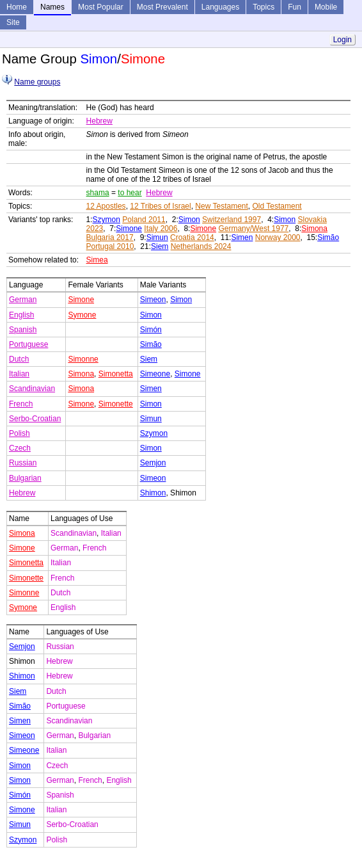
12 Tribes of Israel (160, 206)
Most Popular (101, 7)
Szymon (106, 220)
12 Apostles (106, 206)
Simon (189, 220)
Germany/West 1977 (253, 229)
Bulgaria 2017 (110, 237)
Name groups (37, 82)
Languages (220, 7)
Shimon (153, 493)
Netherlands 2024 (201, 246)
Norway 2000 (278, 237)
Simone (129, 229)
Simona (314, 229)
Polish (20, 433)
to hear (130, 193)
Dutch (19, 359)
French (21, 404)
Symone (82, 315)
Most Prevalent (162, 7)
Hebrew (99, 121)
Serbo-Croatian (35, 419)
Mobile (326, 7)
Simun (157, 237)
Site (13, 22)
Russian (23, 463)
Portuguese (28, 344)
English (21, 315)
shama (98, 193)
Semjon (153, 463)
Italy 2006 (161, 229)
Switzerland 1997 (232, 220)
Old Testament (277, 206)
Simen (242, 237)
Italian (19, 374)
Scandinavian (32, 389)
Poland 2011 (144, 220)
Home (17, 7)
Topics (264, 7)
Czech (20, 448)
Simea (97, 260)
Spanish (23, 330)
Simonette (116, 404)
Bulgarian (25, 478)
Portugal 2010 (110, 246)
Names (52, 7)
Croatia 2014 (192, 237)
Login (342, 40)
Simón (151, 330)
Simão (328, 237)
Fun (295, 7)
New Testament (221, 206)
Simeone (155, 374)
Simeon (153, 300)
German (23, 300)
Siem (160, 246)
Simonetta (116, 374)
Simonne (83, 359)
